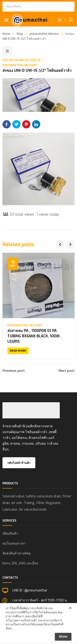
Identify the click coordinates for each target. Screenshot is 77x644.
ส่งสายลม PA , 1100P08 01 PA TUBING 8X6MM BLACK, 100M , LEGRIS (34, 336)
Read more (18, 351)
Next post (67, 371)
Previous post (14, 371)
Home (6, 34)
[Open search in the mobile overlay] (39, 7)
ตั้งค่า (9, 636)
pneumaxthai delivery (44, 34)
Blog (20, 34)
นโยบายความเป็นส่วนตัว (21, 628)
